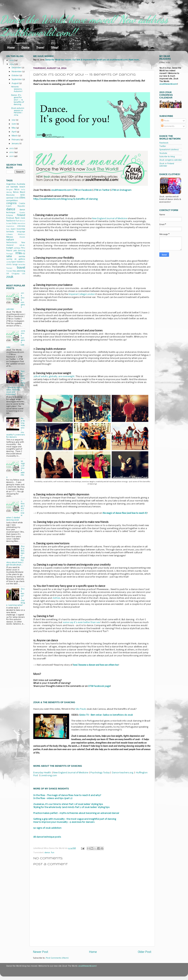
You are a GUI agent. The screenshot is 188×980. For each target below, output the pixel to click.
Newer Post (41, 952)
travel (21, 268)
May (14, 128)
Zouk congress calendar (171, 160)
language (21, 232)
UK (8, 274)
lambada (10, 232)
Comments (168, 126)
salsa (9, 256)
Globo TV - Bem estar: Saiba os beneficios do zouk (106, 715)
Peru (23, 248)
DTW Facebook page (99, 686)
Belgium (9, 190)
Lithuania (9, 234)
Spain (14, 262)
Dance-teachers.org (123, 773)
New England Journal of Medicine (110, 219)
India (14, 224)
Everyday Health (42, 773)
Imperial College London (82, 294)
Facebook (164, 143)
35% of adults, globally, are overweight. (54, 376)
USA (24, 274)
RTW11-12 (20, 254)
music (22, 237)
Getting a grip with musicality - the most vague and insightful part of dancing (75, 819)
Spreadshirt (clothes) (169, 150)
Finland (21, 215)
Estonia (10, 216)
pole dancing (19, 251)
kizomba (21, 229)
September (17, 79)
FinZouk (10, 218)
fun (53, 853)
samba (22, 257)
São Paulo (81, 709)
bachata (14, 187)
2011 (12, 156)
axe (8, 187)
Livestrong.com (49, 776)
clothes (56, 598)
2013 (12, 148)
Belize (17, 190)
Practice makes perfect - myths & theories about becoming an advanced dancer (76, 813)
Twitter (163, 146)
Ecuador (22, 213)
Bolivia (16, 192)
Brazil (22, 192)
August (15, 83)
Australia (21, 184)
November (17, 72)
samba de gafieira (16, 259)
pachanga (17, 248)
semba (9, 262)
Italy (8, 229)
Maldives (21, 234)
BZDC (23, 195)
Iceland (9, 224)
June (14, 124)
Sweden (20, 262)
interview (21, 226)
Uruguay (15, 274)
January (15, 144)
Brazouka (10, 195)
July (14, 120)
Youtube (163, 153)
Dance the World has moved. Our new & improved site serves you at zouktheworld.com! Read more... (93, 60)
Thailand (9, 268)
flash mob (20, 218)
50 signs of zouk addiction (47, 828)
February (16, 140)
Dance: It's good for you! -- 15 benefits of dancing (18, 100)
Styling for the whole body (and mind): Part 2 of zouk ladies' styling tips (71, 807)
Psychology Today (100, 773)
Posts (165, 121)
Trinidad (9, 271)
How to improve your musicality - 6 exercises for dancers (64, 822)
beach (22, 187)
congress (11, 203)
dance (47, 853)
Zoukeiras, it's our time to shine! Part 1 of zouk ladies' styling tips (68, 804)
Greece (22, 221)
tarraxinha (22, 265)
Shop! (55, 47)
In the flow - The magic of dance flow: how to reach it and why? (67, 795)
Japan (13, 229)
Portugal (9, 254)
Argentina (11, 184)
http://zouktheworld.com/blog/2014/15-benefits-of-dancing (65, 199)
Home (11, 47)
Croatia (22, 204)
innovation (21, 224)
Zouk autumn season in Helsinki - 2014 (18, 112)
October (16, 76)
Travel (40, 47)
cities (22, 198)
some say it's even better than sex (81, 622)
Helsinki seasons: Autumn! (17, 89)
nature (10, 240)
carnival (10, 198)
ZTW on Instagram (121, 190)
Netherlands (12, 243)
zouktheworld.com (168, 84)
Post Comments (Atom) (57, 958)
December (17, 68)
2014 (12, 64)
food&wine (11, 221)
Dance (26, 47)
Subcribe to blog (167, 157)
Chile (16, 198)
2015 (12, 60)
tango (15, 265)
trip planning (19, 271)
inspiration (10, 226)
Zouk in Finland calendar (167, 165)
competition (12, 201)
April (14, 132)
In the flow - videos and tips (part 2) (53, 798)
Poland (9, 251)
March (15, 136)
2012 (12, 152)
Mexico (10, 237)
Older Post (145, 952)
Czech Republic (16, 206)
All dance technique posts (47, 837)
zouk (10, 277)
